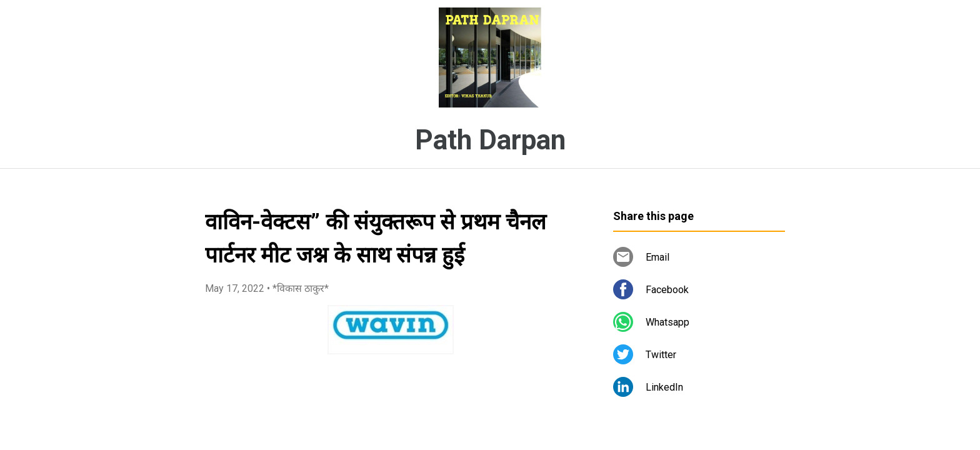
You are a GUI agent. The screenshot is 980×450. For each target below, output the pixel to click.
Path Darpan (490, 140)
